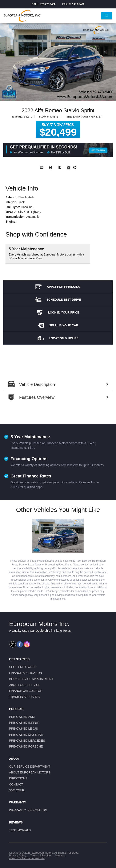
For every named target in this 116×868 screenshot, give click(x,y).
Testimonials (20, 830)
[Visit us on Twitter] (13, 644)
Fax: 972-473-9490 (73, 4)
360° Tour (17, 790)
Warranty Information (28, 810)
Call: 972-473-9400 (44, 4)
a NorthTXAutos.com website (27, 858)
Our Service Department (30, 767)
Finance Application (25, 673)
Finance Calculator (26, 691)
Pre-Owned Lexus (23, 729)
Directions (18, 778)
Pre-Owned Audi (22, 717)
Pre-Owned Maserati (26, 735)
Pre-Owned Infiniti (24, 723)
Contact (16, 784)
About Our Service (25, 685)
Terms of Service (41, 855)
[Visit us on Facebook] (20, 644)
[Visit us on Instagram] (27, 644)
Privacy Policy (18, 855)
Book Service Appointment (31, 679)
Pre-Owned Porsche (26, 746)
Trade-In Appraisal (25, 697)
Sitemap (60, 855)
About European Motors (30, 772)
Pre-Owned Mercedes (27, 741)
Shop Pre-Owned (23, 667)
